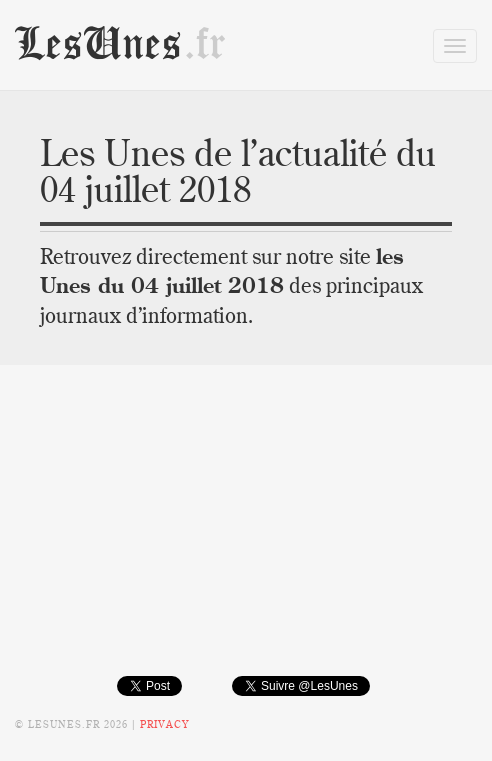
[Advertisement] (246, 535)
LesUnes (121, 44)
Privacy (164, 724)
